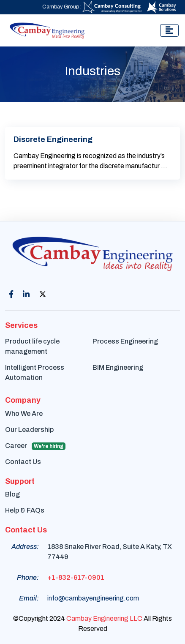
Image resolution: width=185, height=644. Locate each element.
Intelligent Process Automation (35, 372)
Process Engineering (125, 341)
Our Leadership (29, 430)
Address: (25, 547)
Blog (12, 494)
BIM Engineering (118, 367)
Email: (29, 598)
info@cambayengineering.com (93, 598)
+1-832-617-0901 (76, 577)
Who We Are (24, 413)
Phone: (28, 577)
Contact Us (23, 462)
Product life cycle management (32, 346)
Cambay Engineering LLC (104, 618)
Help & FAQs (25, 510)
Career (35, 446)
